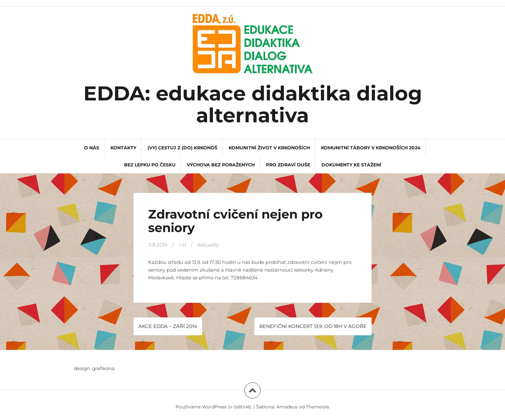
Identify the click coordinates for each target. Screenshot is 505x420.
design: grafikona (94, 368)
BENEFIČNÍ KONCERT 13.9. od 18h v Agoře (313, 326)
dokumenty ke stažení (351, 165)
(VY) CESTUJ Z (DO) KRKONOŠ (182, 148)
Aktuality (208, 245)
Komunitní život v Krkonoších (269, 148)
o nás (92, 148)
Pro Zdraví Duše (288, 165)
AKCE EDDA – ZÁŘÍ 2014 (168, 326)
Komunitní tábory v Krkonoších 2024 (371, 148)
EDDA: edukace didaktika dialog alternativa (253, 104)
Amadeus (287, 407)
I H (183, 245)
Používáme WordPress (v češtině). (214, 407)
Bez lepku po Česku (150, 165)
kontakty (123, 148)
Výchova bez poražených (221, 165)
